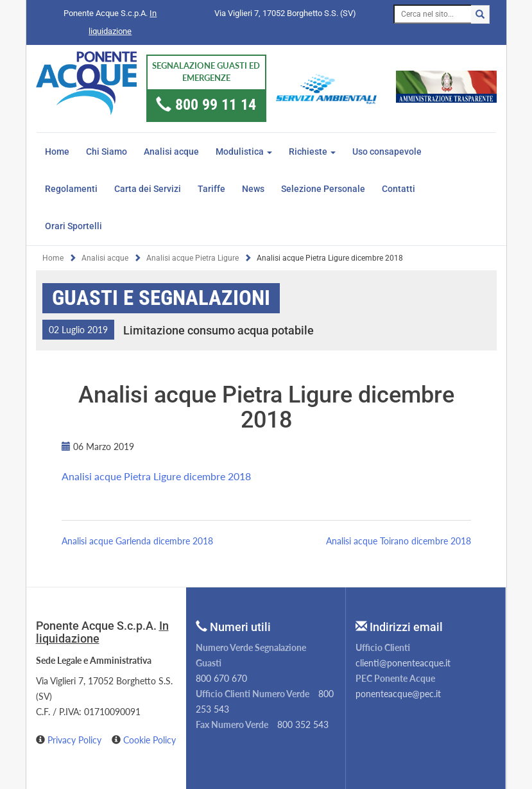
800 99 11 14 (216, 105)
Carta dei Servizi (148, 189)
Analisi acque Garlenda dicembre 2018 (137, 541)
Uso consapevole (387, 152)
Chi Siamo (107, 152)
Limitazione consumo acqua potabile (219, 330)
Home (57, 152)
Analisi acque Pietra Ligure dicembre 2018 (156, 476)
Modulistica (244, 152)
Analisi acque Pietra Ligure (193, 258)
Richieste (312, 152)
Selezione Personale (323, 189)
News (253, 189)
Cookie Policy (150, 740)
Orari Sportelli (73, 226)
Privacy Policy (76, 740)
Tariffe (211, 189)
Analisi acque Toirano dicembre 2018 (399, 541)
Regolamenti (71, 189)
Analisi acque (171, 152)
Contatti (399, 189)
